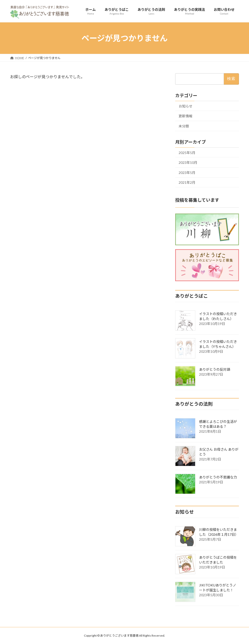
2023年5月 (187, 173)
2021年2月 (187, 183)
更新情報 (186, 116)
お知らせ (186, 106)
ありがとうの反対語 (215, 369)
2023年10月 (188, 162)
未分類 (184, 126)
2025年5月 (187, 153)
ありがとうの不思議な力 (218, 477)
